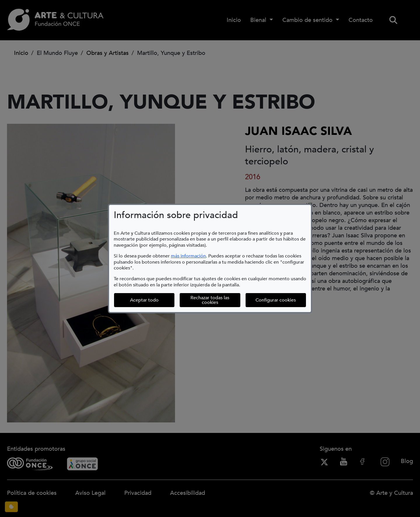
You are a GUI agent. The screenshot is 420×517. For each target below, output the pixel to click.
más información (188, 256)
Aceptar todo (144, 300)
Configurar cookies (281, 300)
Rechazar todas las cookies (210, 300)
